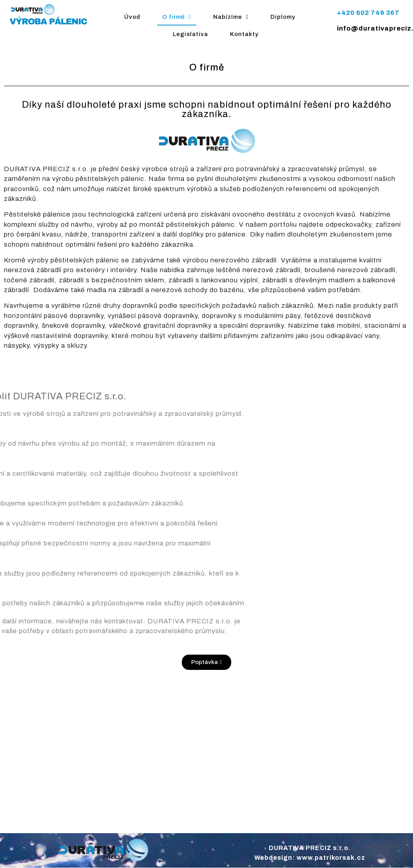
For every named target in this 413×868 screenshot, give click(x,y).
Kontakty (244, 34)
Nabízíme (231, 17)
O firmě (177, 17)
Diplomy (283, 17)
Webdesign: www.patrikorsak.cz (310, 858)
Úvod (132, 17)
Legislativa (190, 34)
